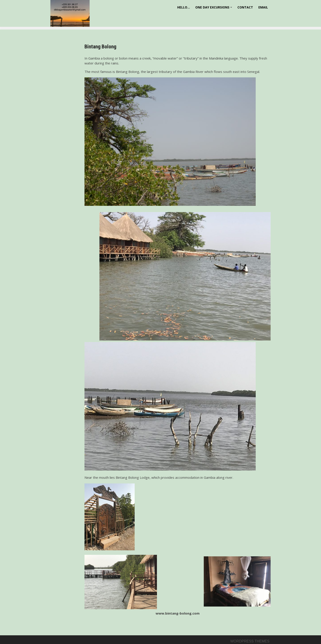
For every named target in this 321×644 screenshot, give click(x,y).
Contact (245, 7)
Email (263, 7)
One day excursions (214, 9)
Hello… (184, 7)
